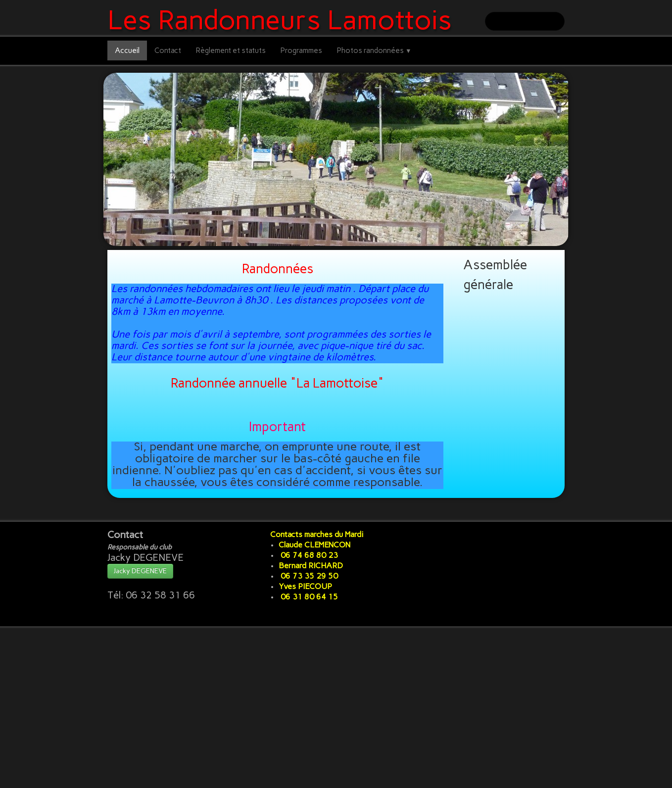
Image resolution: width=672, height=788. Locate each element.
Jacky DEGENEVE (140, 571)
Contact (168, 50)
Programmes (301, 50)
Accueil (127, 50)
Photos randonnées (374, 50)
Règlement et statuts (231, 50)
